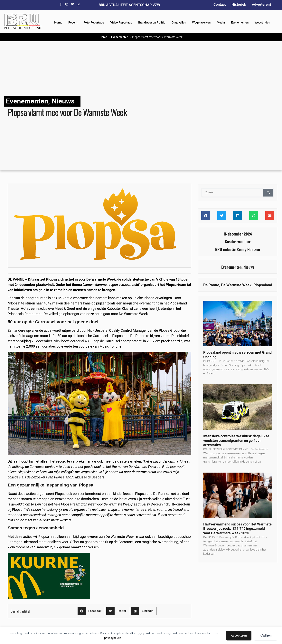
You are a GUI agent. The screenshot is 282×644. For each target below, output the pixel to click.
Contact (220, 4)
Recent (73, 23)
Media (221, 23)
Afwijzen (266, 635)
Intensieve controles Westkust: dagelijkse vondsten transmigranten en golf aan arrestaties (236, 440)
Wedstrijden (262, 23)
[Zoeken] (268, 193)
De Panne (211, 285)
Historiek (239, 4)
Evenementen (240, 23)
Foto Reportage (94, 23)
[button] (91, 611)
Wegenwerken (201, 23)
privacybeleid (113, 638)
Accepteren (239, 635)
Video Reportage (121, 23)
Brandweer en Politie (152, 23)
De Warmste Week (236, 285)
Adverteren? (262, 4)
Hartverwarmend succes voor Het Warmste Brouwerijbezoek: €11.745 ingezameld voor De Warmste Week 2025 (237, 529)
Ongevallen (179, 23)
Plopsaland (263, 285)
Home (58, 23)
